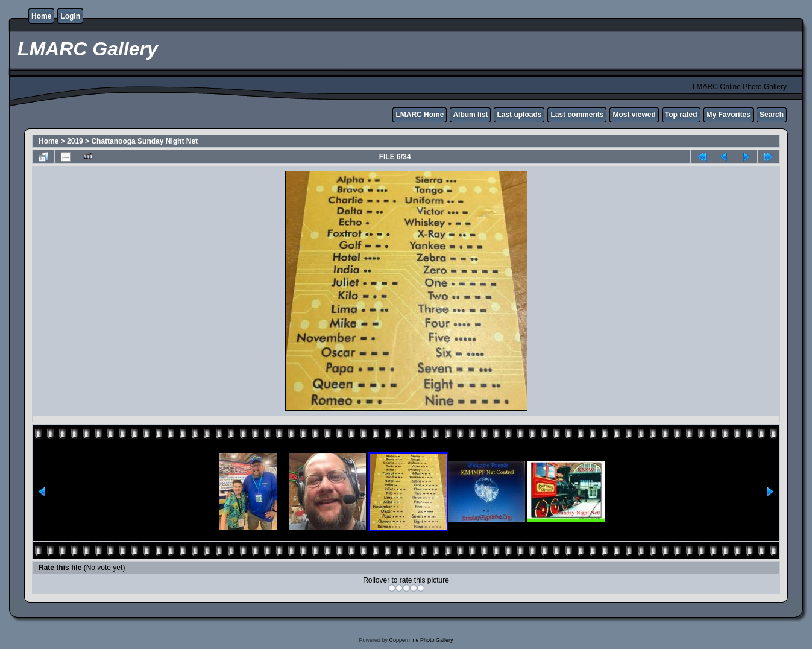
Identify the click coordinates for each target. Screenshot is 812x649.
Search (772, 115)
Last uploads (519, 115)
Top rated (681, 115)
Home (41, 16)
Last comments (577, 115)
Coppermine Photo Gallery (421, 640)
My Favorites (729, 115)
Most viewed (634, 115)
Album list (470, 115)
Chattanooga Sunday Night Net (144, 141)
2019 (75, 141)
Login (70, 16)
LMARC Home (420, 115)
